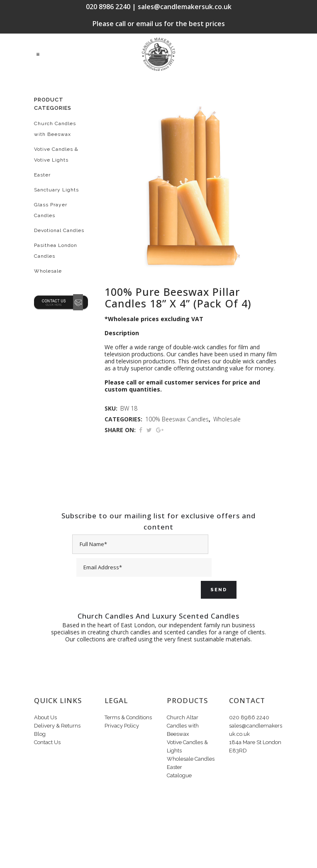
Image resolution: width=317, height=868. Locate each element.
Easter (42, 175)
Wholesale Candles (191, 759)
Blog (40, 734)
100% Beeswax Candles (177, 419)
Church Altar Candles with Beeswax (183, 726)
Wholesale (48, 271)
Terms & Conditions (128, 717)
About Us (45, 717)
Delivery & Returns (57, 726)
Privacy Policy (122, 726)
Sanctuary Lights (56, 190)
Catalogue (179, 775)
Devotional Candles (59, 230)
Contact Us (47, 742)
